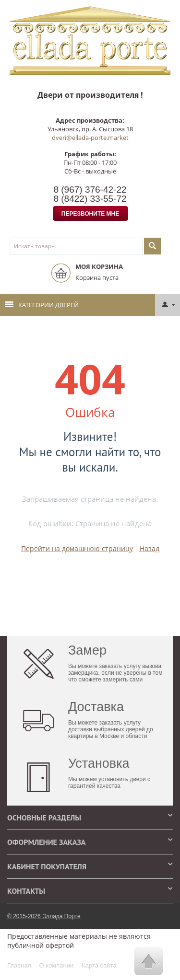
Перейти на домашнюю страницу (77, 548)
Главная (19, 965)
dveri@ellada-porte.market (90, 138)
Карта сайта (99, 965)
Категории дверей (42, 305)
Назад (150, 548)
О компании (56, 965)
